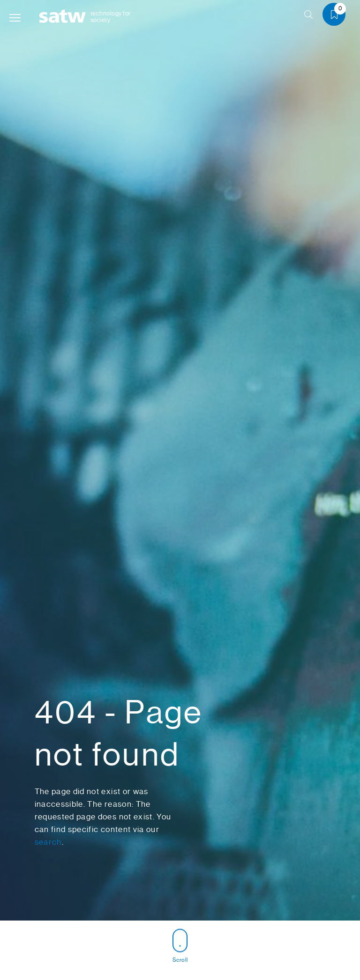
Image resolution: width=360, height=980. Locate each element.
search (48, 842)
